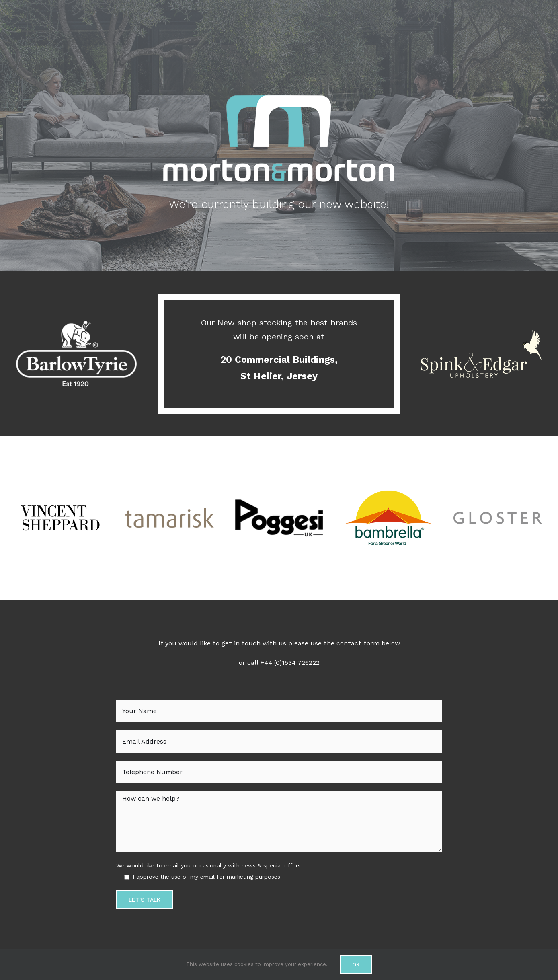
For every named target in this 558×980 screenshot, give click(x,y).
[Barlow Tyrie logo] (76, 299)
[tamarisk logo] (170, 479)
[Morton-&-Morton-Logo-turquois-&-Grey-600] (279, 96)
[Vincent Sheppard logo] (60, 479)
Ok (356, 964)
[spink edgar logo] (481, 299)
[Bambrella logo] (388, 479)
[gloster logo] (498, 479)
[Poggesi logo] (279, 479)
